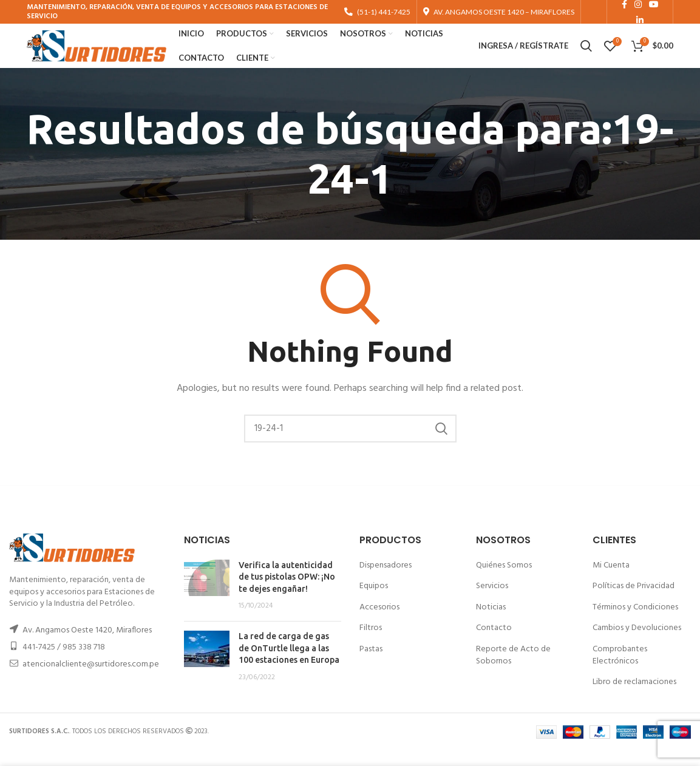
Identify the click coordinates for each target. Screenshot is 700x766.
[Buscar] (350, 444)
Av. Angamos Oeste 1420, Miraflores (87, 645)
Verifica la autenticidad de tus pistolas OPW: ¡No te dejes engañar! (287, 591)
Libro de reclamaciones (634, 697)
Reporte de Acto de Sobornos (513, 670)
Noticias (491, 622)
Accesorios (379, 622)
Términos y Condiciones (635, 622)
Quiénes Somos (504, 580)
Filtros (371, 643)
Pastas (371, 664)
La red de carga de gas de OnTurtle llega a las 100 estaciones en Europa (289, 663)
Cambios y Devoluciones (637, 643)
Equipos (374, 601)
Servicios (492, 601)
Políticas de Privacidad (634, 601)
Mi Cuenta (611, 580)
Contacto (494, 643)
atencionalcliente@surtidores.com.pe (91, 679)
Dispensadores (386, 580)
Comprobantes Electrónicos (620, 670)
